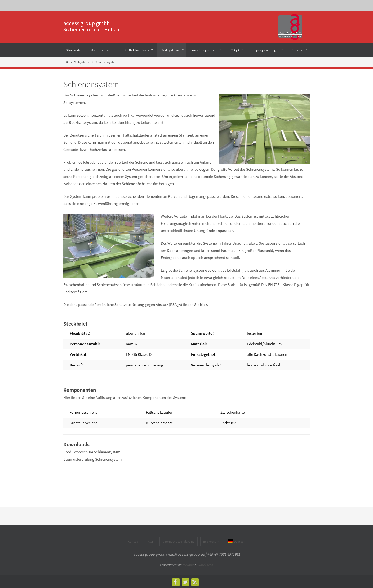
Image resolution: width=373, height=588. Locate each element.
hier (204, 304)
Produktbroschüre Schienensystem (92, 452)
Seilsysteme (82, 62)
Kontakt (134, 541)
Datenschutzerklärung (179, 541)
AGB (151, 541)
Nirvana (188, 564)
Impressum (211, 541)
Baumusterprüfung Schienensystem (92, 459)
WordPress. (205, 564)
